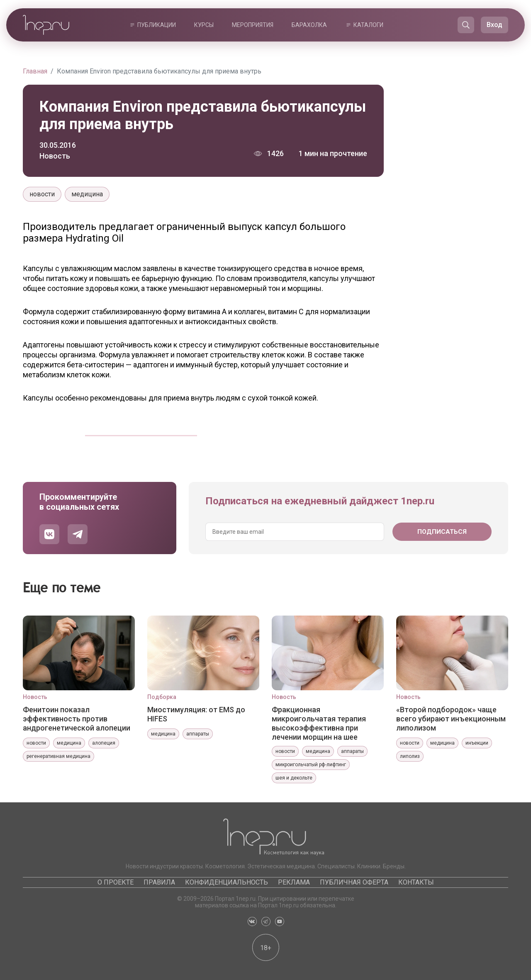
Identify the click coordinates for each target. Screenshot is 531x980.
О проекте (116, 882)
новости (42, 194)
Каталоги (368, 25)
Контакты (416, 882)
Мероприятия (253, 25)
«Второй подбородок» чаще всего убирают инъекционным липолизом (451, 719)
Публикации (157, 25)
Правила (159, 882)
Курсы (204, 25)
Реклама (294, 882)
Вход (494, 25)
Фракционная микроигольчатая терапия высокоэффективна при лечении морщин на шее (319, 723)
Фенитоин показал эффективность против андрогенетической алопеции (77, 719)
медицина (87, 194)
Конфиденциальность (227, 882)
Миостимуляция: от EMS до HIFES (196, 714)
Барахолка (309, 25)
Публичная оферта (354, 882)
